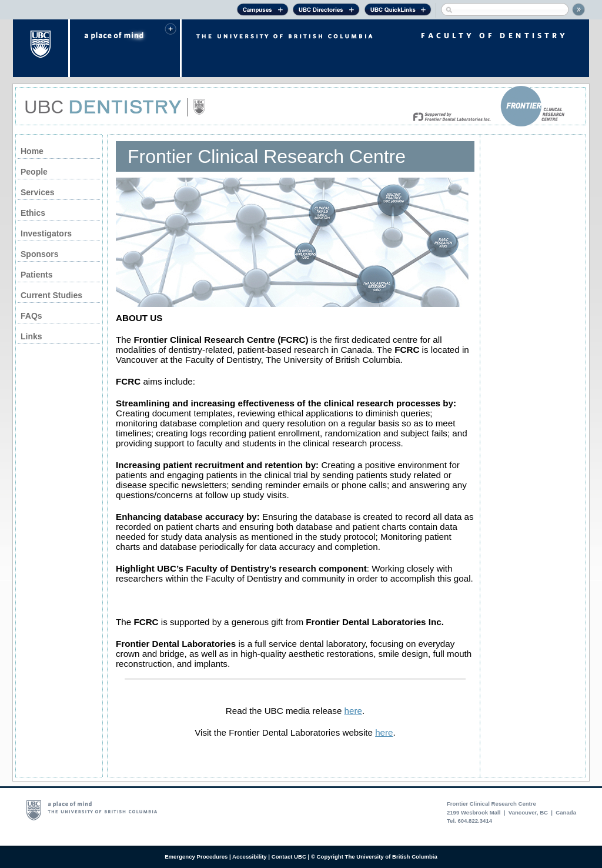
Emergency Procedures (196, 857)
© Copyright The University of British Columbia (374, 857)
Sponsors (40, 254)
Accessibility (250, 857)
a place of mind (125, 48)
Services (38, 192)
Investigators (46, 233)
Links (31, 336)
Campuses (262, 11)
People (34, 172)
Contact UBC (289, 857)
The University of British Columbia (41, 48)
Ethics (33, 213)
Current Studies (51, 295)
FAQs (31, 316)
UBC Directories (326, 11)
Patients (36, 275)
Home (32, 151)
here (353, 711)
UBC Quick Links (398, 11)
